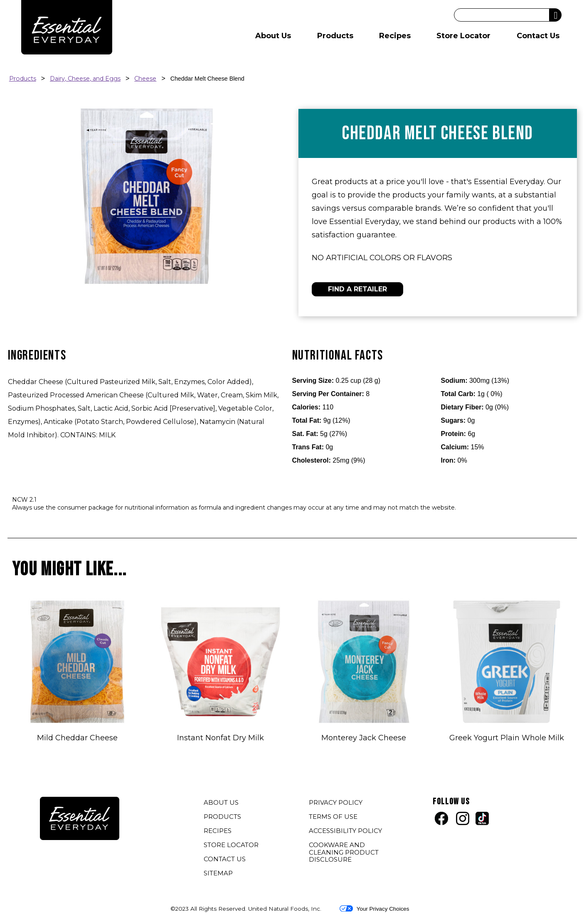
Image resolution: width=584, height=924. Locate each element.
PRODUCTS (222, 817)
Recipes (395, 36)
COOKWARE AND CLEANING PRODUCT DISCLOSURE (344, 853)
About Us (273, 36)
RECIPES (218, 831)
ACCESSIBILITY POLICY (346, 832)
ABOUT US (221, 802)
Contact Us (538, 36)
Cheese (145, 79)
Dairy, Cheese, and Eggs (85, 79)
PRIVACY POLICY (337, 803)
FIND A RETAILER (357, 289)
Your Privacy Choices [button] (374, 909)
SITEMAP (218, 873)
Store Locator (463, 36)
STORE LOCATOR (231, 845)
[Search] (502, 15)
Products (335, 36)
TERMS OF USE (334, 818)
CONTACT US (225, 859)
